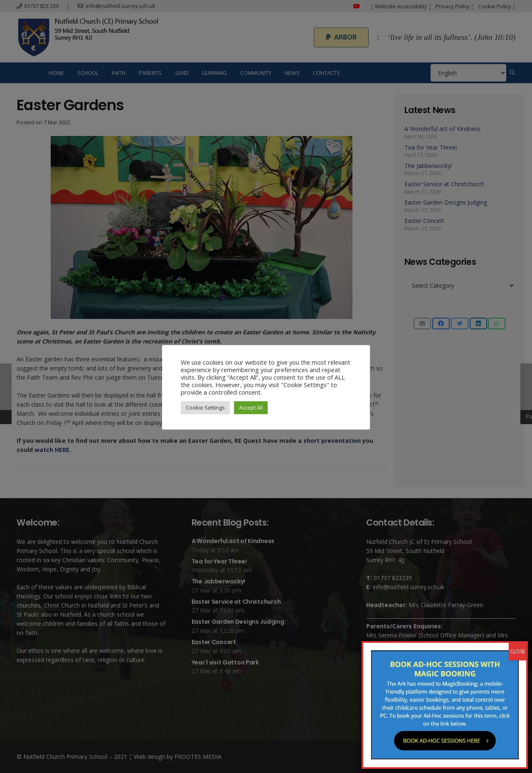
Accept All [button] (251, 407)
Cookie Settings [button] (205, 407)
